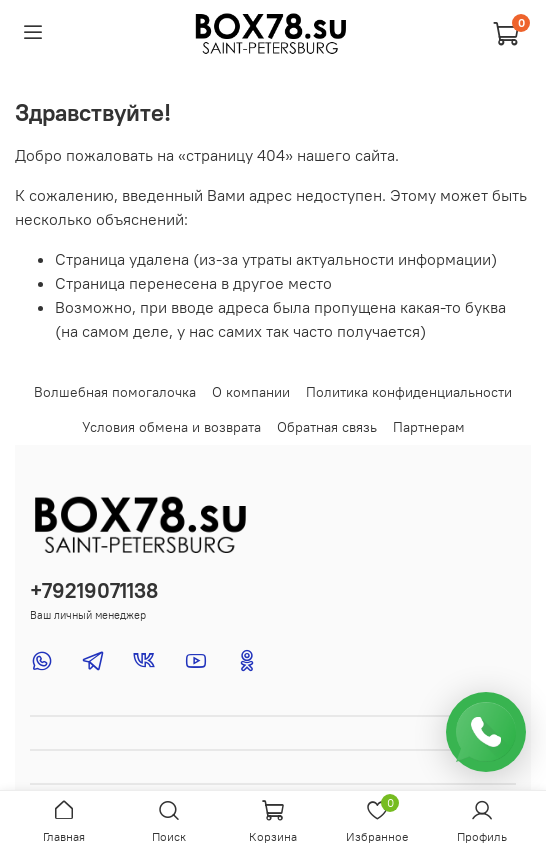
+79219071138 (94, 590)
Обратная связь (327, 427)
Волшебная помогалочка (115, 392)
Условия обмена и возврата (171, 427)
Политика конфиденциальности (409, 392)
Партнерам (429, 427)
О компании (251, 392)
